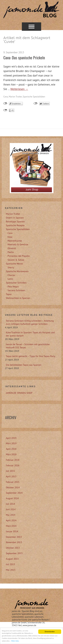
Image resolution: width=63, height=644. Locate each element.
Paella (11, 252)
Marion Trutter (15, 97)
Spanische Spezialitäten (34, 97)
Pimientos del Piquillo (19, 256)
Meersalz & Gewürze (18, 244)
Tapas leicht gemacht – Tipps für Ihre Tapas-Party (31, 356)
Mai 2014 (11, 515)
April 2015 (11, 476)
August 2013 (12, 559)
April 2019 (11, 438)
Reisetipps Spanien (15, 222)
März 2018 (11, 454)
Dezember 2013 (14, 537)
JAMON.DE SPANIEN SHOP (19, 393)
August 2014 (12, 498)
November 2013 (14, 542)
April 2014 (11, 520)
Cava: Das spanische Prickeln (24, 58)
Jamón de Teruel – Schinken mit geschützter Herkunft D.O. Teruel (28, 346)
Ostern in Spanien (15, 218)
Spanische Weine (14, 264)
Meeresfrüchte (15, 241)
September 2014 (14, 493)
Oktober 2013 (13, 548)
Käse (10, 237)
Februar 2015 (13, 482)
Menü (32, 27)
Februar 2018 (13, 460)
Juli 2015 (10, 471)
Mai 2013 (11, 570)
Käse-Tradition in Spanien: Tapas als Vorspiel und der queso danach (30, 334)
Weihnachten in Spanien (18, 298)
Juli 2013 (10, 564)
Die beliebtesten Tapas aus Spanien (24, 365)
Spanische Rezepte (15, 225)
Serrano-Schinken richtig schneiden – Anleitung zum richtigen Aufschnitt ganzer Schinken (30, 322)
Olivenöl (12, 248)
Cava (6, 97)
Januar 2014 (12, 531)
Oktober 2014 (13, 487)
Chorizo (11, 275)
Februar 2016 (13, 465)
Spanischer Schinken (16, 283)
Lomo (10, 279)
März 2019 (11, 443)
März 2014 (11, 526)
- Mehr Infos (15, 641)
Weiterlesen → (19, 89)
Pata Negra (13, 287)
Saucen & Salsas (16, 260)
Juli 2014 (10, 504)
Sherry (11, 267)
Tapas (9, 294)
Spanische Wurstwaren (17, 271)
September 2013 (14, 553)
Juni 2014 (11, 509)
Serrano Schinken (16, 290)
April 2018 (11, 449)
